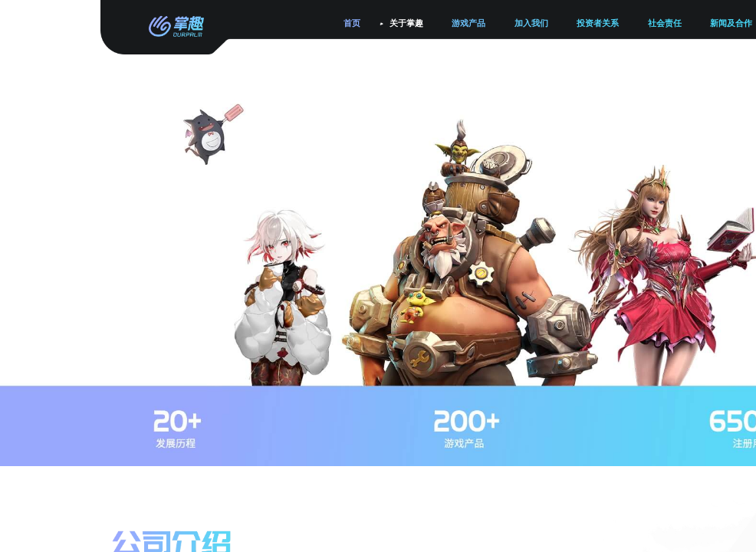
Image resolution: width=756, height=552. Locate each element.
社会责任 (665, 23)
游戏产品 (468, 23)
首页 (352, 23)
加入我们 (531, 23)
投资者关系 (598, 23)
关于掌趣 (406, 23)
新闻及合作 (731, 23)
